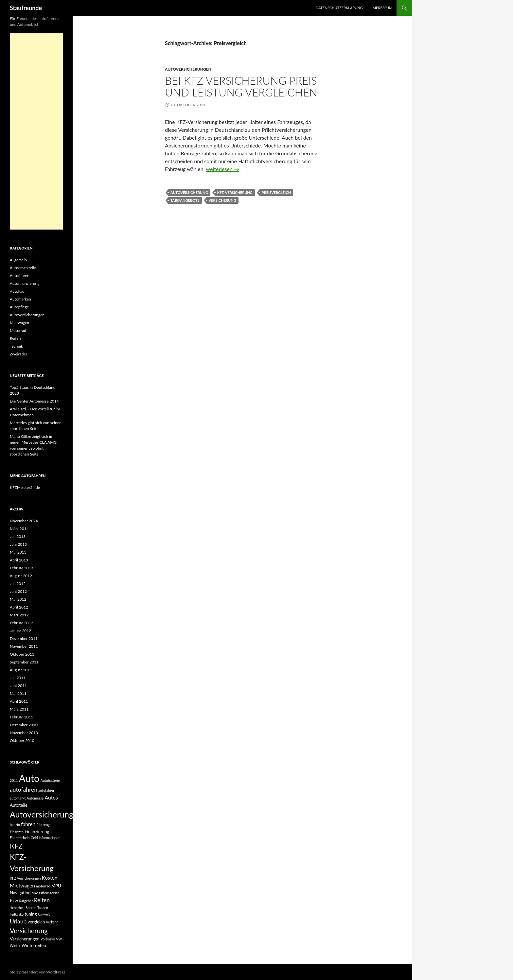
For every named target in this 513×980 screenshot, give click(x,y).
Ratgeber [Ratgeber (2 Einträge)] (26, 901)
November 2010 (24, 733)
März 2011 (19, 709)
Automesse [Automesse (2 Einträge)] (35, 798)
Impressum (382, 8)
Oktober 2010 (22, 740)
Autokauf (18, 291)
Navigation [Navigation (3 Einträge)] (20, 893)
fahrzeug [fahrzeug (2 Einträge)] (43, 825)
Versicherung (222, 200)
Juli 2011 (18, 678)
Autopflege (19, 307)
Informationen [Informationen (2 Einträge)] (49, 838)
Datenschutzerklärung (339, 8)
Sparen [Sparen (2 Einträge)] (31, 908)
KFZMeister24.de (25, 487)
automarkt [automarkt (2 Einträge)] (18, 798)
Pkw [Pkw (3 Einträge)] (14, 901)
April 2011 (19, 701)
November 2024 (24, 521)
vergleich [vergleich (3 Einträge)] (36, 922)
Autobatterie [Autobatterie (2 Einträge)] (50, 780)
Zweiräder (18, 354)
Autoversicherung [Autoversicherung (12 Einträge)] (42, 814)
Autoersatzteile (23, 268)
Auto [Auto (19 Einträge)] (29, 778)
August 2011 (21, 670)
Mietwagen (19, 323)
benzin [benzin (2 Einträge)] (15, 825)
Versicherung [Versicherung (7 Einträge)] (29, 931)
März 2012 (19, 615)
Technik (16, 346)
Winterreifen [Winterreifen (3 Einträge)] (34, 945)
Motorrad (18, 330)
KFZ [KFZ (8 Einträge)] (16, 846)
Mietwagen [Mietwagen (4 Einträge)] (22, 885)
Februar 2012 (21, 623)
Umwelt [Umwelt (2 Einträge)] (44, 914)
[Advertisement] (36, 131)
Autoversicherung (189, 192)
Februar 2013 (21, 568)
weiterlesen (223, 169)
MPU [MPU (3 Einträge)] (56, 886)
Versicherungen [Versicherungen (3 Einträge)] (25, 939)
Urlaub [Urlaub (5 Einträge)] (18, 921)
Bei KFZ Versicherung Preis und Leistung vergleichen (241, 86)
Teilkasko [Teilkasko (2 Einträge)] (17, 914)
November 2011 (24, 646)
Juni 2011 (18, 686)
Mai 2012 (18, 599)
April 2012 (19, 607)
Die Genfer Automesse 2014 (34, 401)
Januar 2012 (20, 631)
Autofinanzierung (25, 283)
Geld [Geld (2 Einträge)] (34, 838)
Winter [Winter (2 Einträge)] (15, 946)
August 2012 (21, 576)
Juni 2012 (18, 591)
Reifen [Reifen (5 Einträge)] (42, 900)
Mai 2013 (18, 552)
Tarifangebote (185, 200)
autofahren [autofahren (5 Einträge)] (24, 790)
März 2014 (19, 529)
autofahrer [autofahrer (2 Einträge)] (46, 790)
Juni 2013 (18, 544)
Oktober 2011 (22, 654)
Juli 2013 (18, 536)
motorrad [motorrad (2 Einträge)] (43, 886)
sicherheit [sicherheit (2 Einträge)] (17, 908)
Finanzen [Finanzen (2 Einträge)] (17, 832)
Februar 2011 (21, 717)
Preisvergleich (276, 192)
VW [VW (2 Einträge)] (59, 939)
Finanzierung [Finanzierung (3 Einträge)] (37, 832)
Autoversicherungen (188, 69)
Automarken (20, 299)
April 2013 (19, 560)
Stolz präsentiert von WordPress (37, 972)
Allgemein (18, 260)
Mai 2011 (18, 693)
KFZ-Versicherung (235, 192)
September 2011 (24, 662)
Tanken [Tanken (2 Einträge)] (43, 908)
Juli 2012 (18, 584)
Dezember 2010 (24, 725)
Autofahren (20, 275)
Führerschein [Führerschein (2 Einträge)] (20, 838)
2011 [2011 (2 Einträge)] (14, 780)
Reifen (15, 338)
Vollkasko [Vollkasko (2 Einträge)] (48, 939)
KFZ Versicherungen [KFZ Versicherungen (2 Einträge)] (25, 878)
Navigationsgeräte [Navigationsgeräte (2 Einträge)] (46, 893)
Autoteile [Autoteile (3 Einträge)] (19, 805)
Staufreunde (26, 8)
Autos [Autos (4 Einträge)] (51, 798)
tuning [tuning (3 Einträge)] (31, 914)
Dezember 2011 (24, 638)
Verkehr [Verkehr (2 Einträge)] (52, 922)
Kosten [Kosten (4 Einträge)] (49, 878)
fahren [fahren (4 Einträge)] (28, 824)
